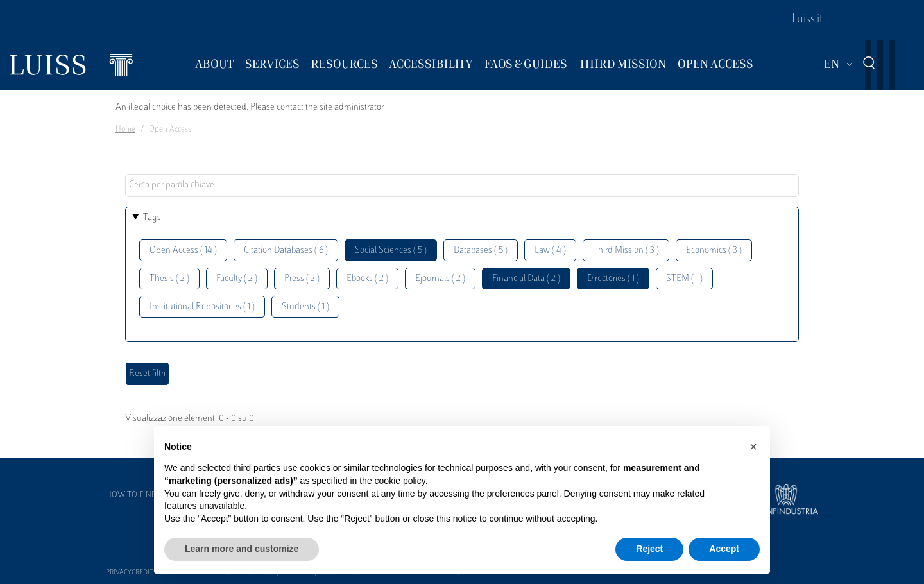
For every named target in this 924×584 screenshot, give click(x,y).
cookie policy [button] (400, 481)
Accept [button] (724, 549)
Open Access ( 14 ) (183, 251)
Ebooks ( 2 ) (367, 279)
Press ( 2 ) (302, 279)
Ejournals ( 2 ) (440, 279)
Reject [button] (649, 549)
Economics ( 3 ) (714, 251)
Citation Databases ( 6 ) (286, 251)
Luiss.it (807, 20)
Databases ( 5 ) (481, 251)
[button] (753, 447)
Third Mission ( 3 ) (626, 251)
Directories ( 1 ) (613, 279)
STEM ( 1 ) (684, 279)
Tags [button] (152, 218)
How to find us (137, 495)
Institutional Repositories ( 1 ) (202, 307)
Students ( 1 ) (305, 307)
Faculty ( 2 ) (237, 279)
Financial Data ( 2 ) (526, 279)
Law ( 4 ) (550, 251)
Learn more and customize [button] (242, 549)
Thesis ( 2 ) (169, 279)
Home (125, 130)
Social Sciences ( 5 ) (391, 251)
